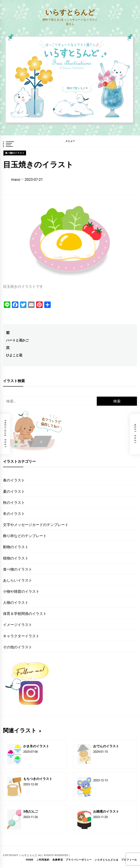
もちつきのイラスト (38, 779)
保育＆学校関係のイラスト (25, 614)
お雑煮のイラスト (106, 811)
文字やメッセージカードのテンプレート (36, 525)
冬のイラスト (14, 514)
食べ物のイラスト (15, 153)
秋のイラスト (14, 503)
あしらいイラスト (18, 580)
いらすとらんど (70, 12)
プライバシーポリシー (79, 860)
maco (16, 179)
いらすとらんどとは (107, 860)
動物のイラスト (16, 547)
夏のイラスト (14, 491)
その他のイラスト (18, 647)
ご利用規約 (43, 860)
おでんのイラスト (106, 746)
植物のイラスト (16, 558)
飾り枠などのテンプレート (25, 536)
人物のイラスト (16, 602)
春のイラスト (14, 480)
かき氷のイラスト (36, 746)
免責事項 (58, 860)
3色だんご (31, 811)
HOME (30, 860)
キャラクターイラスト (21, 636)
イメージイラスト (18, 625)
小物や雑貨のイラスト (21, 591)
